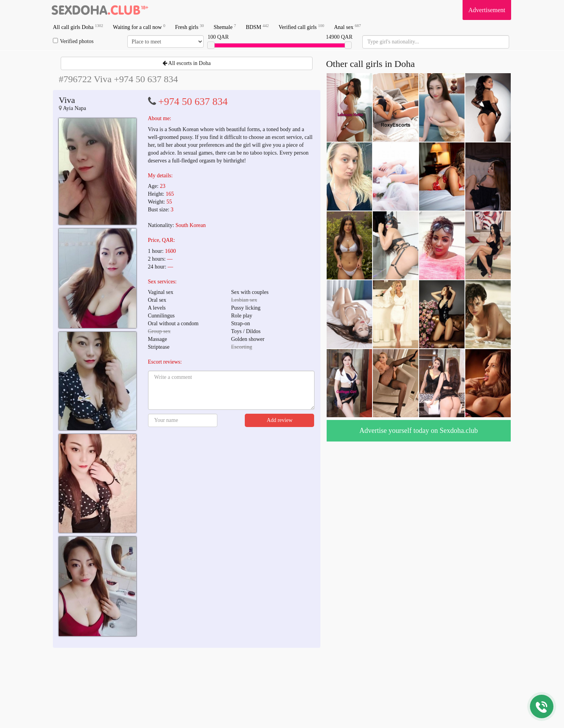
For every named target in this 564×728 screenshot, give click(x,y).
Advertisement (487, 10)
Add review (280, 420)
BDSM (257, 27)
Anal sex (348, 27)
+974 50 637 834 (193, 102)
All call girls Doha (78, 27)
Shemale (225, 27)
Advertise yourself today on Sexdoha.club (419, 431)
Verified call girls (301, 27)
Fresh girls (190, 27)
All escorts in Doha (187, 63)
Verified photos (73, 41)
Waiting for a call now (139, 27)
